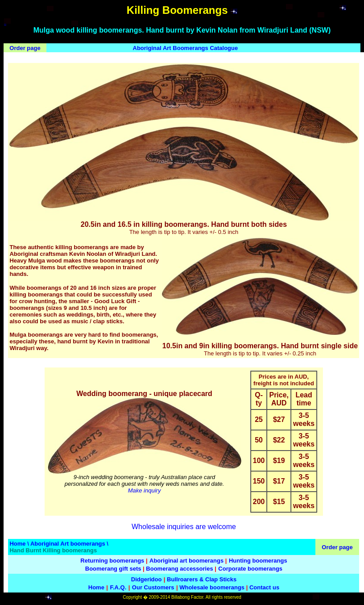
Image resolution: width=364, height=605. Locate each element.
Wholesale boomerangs (212, 587)
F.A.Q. (118, 587)
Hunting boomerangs (258, 561)
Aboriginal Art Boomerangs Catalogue (186, 48)
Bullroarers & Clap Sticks (202, 579)
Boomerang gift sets (113, 569)
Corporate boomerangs (250, 569)
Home (17, 544)
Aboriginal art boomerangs (186, 561)
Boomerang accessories (179, 569)
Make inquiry (145, 490)
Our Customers (153, 587)
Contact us (264, 587)
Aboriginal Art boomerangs (68, 544)
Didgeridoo (147, 579)
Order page (25, 48)
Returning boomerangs (112, 561)
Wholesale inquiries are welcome (184, 527)
